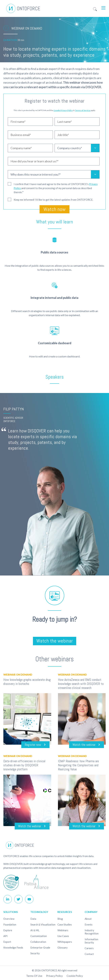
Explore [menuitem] (8, 930)
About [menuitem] (88, 919)
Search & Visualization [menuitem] (43, 925)
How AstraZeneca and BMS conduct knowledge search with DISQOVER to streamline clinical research (81, 684)
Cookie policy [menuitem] (75, 976)
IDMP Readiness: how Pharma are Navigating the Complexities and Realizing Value (78, 765)
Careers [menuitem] (89, 948)
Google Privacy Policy (63, 110)
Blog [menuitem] (60, 919)
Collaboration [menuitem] (38, 942)
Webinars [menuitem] (63, 930)
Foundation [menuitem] (10, 925)
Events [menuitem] (89, 925)
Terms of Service (83, 110)
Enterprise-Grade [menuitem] (40, 948)
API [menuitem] (5, 936)
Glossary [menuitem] (63, 948)
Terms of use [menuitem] (34, 976)
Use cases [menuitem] (63, 936)
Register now (33, 745)
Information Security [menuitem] (91, 941)
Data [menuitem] (33, 919)
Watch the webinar (55, 641)
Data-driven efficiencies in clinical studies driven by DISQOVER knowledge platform (24, 765)
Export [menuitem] (7, 942)
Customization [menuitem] (39, 936)
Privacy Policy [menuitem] (54, 976)
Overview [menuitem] (9, 919)
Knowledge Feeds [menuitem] (13, 948)
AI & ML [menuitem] (35, 930)
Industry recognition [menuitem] (92, 932)
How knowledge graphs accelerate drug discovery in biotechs (27, 682)
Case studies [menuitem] (65, 925)
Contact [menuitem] (89, 954)
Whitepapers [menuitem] (65, 942)
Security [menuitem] (35, 953)
